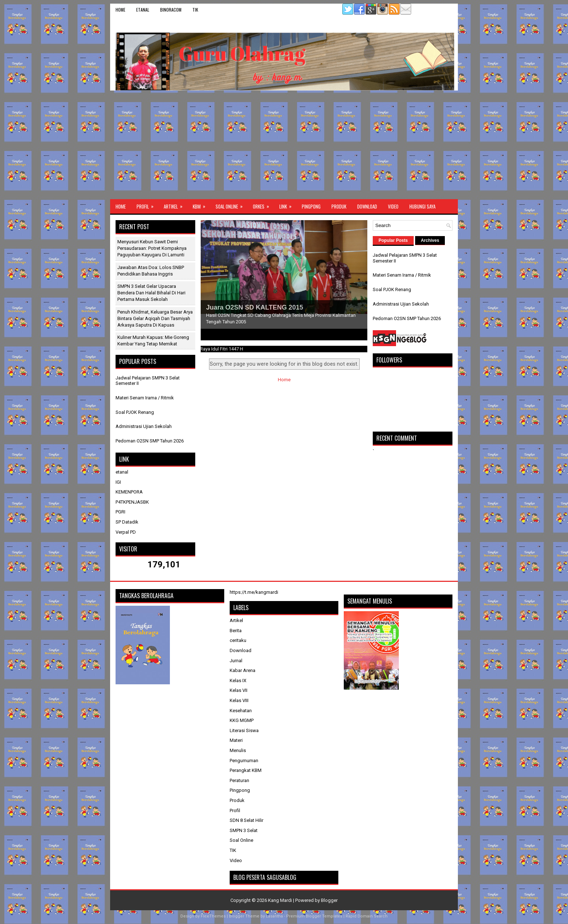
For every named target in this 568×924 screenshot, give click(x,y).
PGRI (120, 512)
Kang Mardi (281, 900)
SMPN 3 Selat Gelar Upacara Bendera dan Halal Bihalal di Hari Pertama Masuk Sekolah (151, 293)
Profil (147, 205)
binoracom (171, 10)
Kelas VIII (239, 700)
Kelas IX (238, 681)
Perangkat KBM (246, 770)
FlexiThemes (213, 916)
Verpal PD (126, 532)
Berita (236, 631)
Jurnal (236, 661)
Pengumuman (244, 761)
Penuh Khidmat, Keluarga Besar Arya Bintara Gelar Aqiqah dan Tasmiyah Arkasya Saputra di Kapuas (155, 318)
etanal (143, 10)
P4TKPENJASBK (132, 502)
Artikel (176, 205)
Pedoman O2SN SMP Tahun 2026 (150, 441)
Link (288, 205)
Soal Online (231, 205)
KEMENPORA (129, 492)
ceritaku (238, 640)
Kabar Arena (243, 670)
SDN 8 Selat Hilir (247, 820)
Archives (430, 240)
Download (367, 206)
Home (120, 10)
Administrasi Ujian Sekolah (144, 426)
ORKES (263, 205)
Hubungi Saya (422, 206)
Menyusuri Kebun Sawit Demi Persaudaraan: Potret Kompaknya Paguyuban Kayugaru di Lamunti (152, 248)
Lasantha (274, 916)
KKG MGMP (242, 720)
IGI (118, 482)
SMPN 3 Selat (244, 830)
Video (393, 206)
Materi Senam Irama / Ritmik (145, 398)
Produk (339, 206)
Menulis (238, 750)
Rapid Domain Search (367, 916)
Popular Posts (393, 240)
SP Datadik (127, 522)
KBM (201, 205)
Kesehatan (241, 711)
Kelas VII (239, 690)
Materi (236, 740)
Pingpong (311, 206)
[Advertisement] (284, 145)
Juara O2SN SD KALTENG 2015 (255, 307)
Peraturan (239, 780)
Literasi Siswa (244, 730)
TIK (195, 10)
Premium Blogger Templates (314, 916)
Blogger (329, 900)
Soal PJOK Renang (135, 412)
